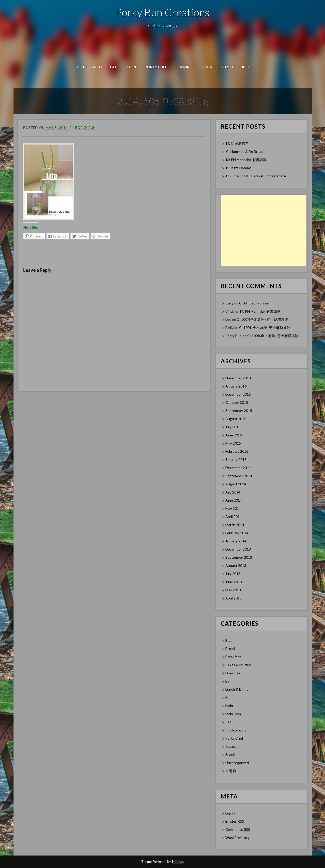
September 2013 (239, 557)
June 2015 (234, 435)
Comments (238, 830)
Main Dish (233, 714)
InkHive (177, 862)
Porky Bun (86, 128)
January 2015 (236, 459)
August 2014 (236, 484)
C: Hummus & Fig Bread (245, 151)
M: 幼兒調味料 (237, 143)
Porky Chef (156, 67)
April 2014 (233, 517)
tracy (229, 303)
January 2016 (236, 386)
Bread (230, 649)
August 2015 (236, 419)
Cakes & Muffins (238, 665)
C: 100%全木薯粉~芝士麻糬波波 (262, 319)
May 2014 (233, 508)
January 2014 (236, 541)
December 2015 (238, 394)
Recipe (131, 67)
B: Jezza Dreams (239, 168)
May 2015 (233, 443)
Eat (113, 67)
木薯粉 (231, 771)
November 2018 (238, 378)
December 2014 (238, 468)
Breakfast (233, 657)
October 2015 (237, 402)
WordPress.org (237, 838)
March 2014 (235, 525)
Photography (88, 67)
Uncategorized (218, 67)
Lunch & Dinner (238, 689)
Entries (235, 821)
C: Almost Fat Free (254, 303)
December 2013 (238, 549)
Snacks (231, 755)
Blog (245, 67)
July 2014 (233, 492)
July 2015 (233, 427)
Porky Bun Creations (162, 12)
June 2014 (234, 500)
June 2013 (234, 582)
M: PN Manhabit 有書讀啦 (246, 160)
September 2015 (239, 411)
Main (229, 706)
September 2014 (239, 476)
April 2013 (233, 598)
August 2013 (236, 565)
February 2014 (237, 533)
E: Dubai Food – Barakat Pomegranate (256, 176)
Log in (230, 813)
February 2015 (237, 451)
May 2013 (233, 590)
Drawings (185, 67)
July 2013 (233, 574)
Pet (228, 722)
